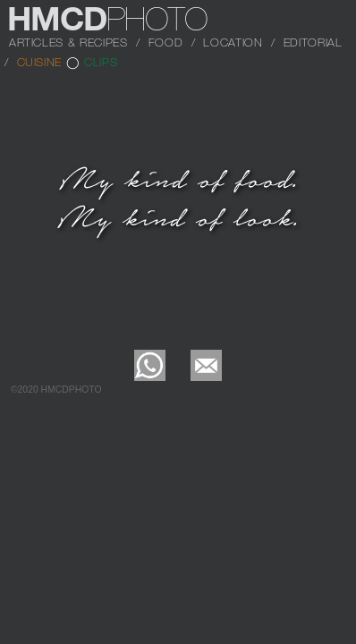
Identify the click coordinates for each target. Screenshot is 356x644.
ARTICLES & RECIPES (68, 42)
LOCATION (233, 42)
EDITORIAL (313, 42)
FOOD (166, 42)
